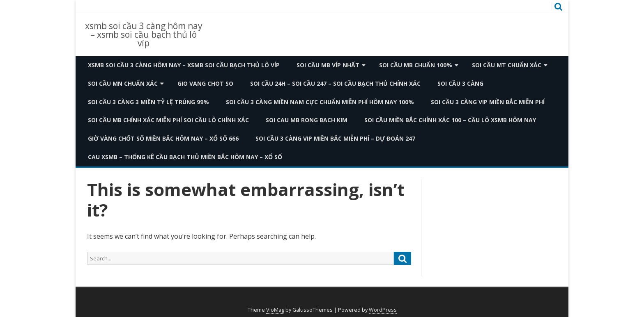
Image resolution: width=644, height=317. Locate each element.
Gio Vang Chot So (205, 83)
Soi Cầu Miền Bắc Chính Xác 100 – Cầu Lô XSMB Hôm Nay (450, 120)
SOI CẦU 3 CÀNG (460, 83)
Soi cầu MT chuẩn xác (507, 65)
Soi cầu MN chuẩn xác (123, 83)
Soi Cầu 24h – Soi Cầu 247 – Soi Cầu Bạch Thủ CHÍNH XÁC (335, 83)
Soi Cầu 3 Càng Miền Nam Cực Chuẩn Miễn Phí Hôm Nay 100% (320, 102)
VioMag (275, 310)
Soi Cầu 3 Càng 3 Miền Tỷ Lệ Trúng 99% (148, 102)
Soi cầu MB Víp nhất (328, 65)
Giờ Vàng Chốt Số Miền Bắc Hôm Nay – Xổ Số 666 (163, 138)
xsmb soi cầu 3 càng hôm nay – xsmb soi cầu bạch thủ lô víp (144, 35)
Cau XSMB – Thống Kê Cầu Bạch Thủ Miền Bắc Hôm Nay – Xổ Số (185, 157)
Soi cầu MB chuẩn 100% (416, 65)
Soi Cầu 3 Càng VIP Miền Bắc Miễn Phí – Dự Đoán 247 (335, 138)
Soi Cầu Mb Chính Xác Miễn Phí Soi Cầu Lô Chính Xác (168, 120)
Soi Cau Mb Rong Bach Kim (307, 120)
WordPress (383, 310)
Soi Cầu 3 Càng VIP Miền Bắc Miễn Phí (488, 102)
